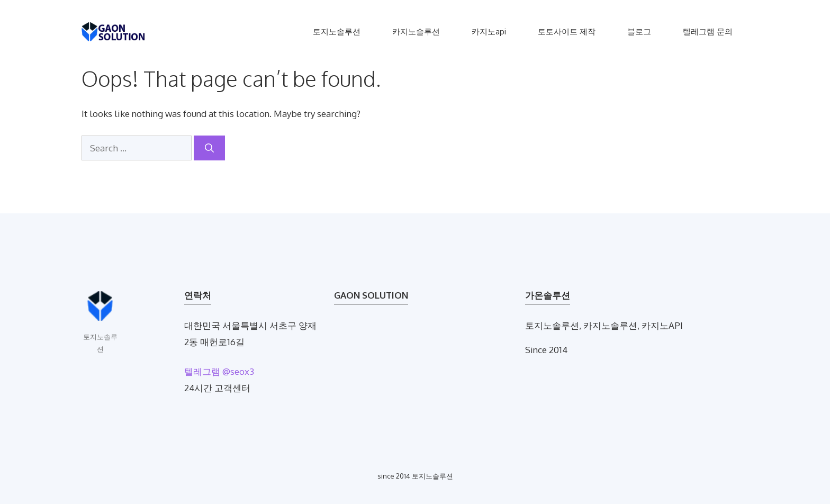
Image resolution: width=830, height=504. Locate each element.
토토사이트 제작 (567, 31)
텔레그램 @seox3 (219, 371)
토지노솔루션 (337, 31)
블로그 (639, 31)
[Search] (209, 148)
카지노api (489, 31)
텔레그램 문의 (708, 31)
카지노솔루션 (416, 31)
